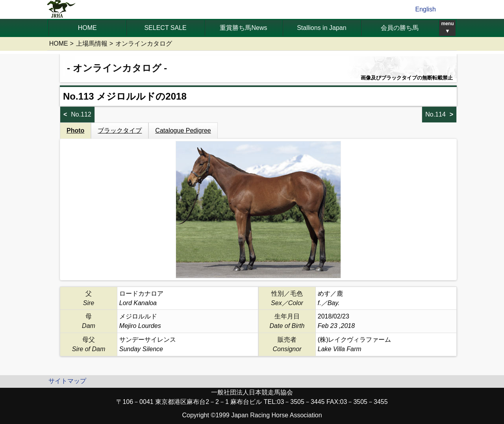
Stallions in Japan (321, 28)
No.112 (81, 114)
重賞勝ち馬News (243, 28)
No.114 (435, 114)
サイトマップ (67, 381)
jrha (62, 9)
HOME (87, 28)
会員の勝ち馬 (400, 28)
